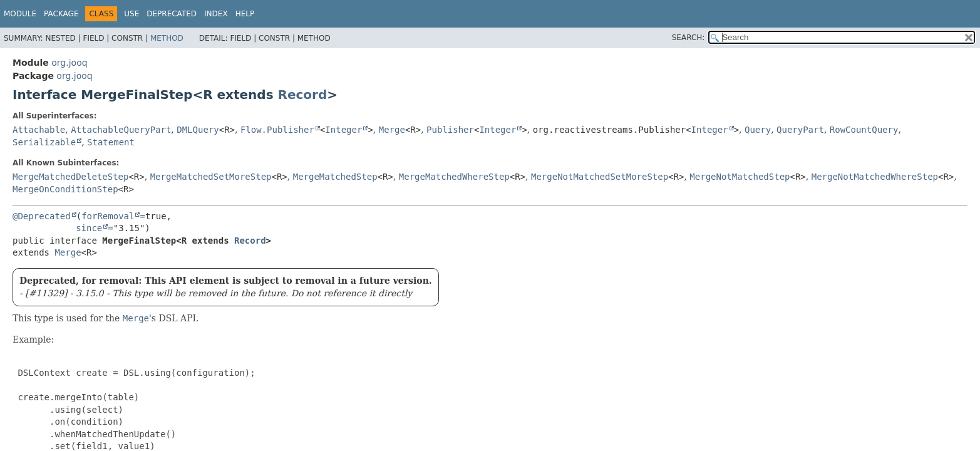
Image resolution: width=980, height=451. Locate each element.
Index (216, 14)
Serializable (44, 142)
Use (132, 14)
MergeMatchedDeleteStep (70, 177)
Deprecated (172, 14)
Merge (392, 130)
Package (61, 14)
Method (167, 38)
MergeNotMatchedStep (740, 177)
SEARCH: (689, 38)
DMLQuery (198, 130)
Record (303, 95)
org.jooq (69, 63)
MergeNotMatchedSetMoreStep (600, 177)
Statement (111, 142)
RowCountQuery (864, 130)
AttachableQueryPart (121, 130)
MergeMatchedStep (335, 177)
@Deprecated (42, 216)
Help (245, 14)
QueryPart (800, 130)
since (89, 228)
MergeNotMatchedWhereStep (875, 177)
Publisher (450, 130)
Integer (343, 130)
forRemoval (108, 216)
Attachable (39, 130)
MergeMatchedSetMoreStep (211, 177)
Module (20, 14)
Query (758, 130)
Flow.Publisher (277, 130)
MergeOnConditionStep (65, 189)
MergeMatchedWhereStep (454, 177)
